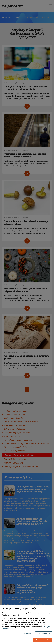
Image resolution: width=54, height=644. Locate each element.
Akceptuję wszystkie (43, 640)
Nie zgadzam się (44, 634)
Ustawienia (28, 634)
